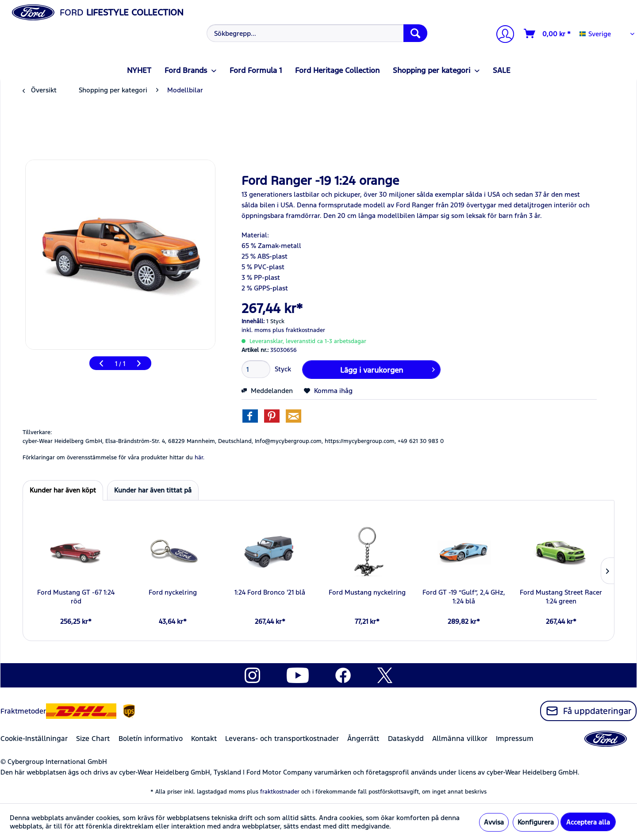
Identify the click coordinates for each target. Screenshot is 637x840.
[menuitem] (316, 33)
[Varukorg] (548, 34)
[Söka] (415, 33)
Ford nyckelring (173, 592)
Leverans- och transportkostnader (282, 739)
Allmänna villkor (460, 739)
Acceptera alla (588, 822)
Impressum (515, 739)
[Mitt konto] (502, 35)
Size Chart (93, 739)
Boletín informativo (151, 739)
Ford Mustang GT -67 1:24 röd (76, 597)
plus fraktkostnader (299, 330)
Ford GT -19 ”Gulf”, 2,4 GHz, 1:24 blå (464, 597)
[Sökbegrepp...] (317, 33)
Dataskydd (406, 739)
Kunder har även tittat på (153, 490)
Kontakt (204, 739)
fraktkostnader (280, 792)
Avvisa (494, 822)
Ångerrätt (363, 739)
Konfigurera (536, 822)
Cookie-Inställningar (34, 739)
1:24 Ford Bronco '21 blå (270, 592)
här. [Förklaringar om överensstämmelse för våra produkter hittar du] (200, 458)
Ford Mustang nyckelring (367, 592)
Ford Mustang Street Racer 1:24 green (561, 597)
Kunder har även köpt (63, 490)
